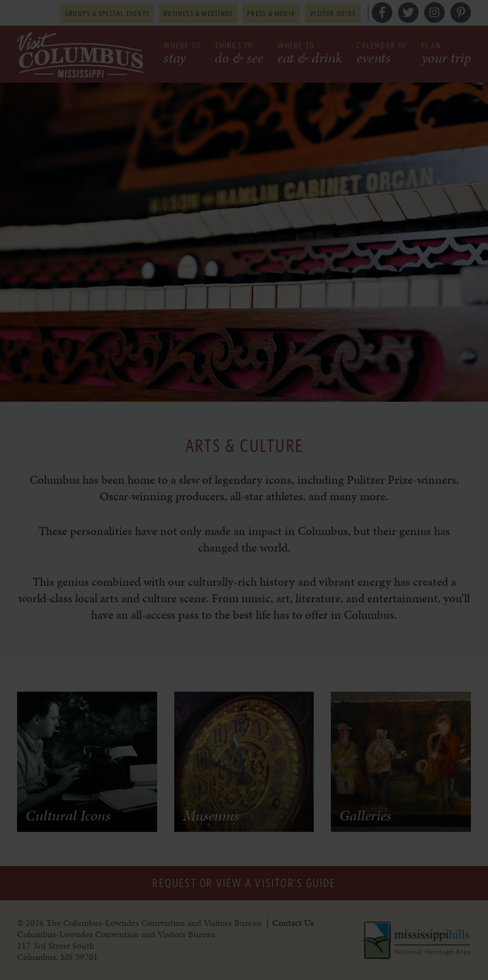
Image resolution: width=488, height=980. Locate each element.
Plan (446, 54)
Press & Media (271, 13)
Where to (182, 54)
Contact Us (293, 923)
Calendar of (382, 54)
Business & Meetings (198, 13)
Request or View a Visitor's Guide (244, 883)
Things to (239, 54)
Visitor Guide (333, 13)
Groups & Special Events (107, 13)
